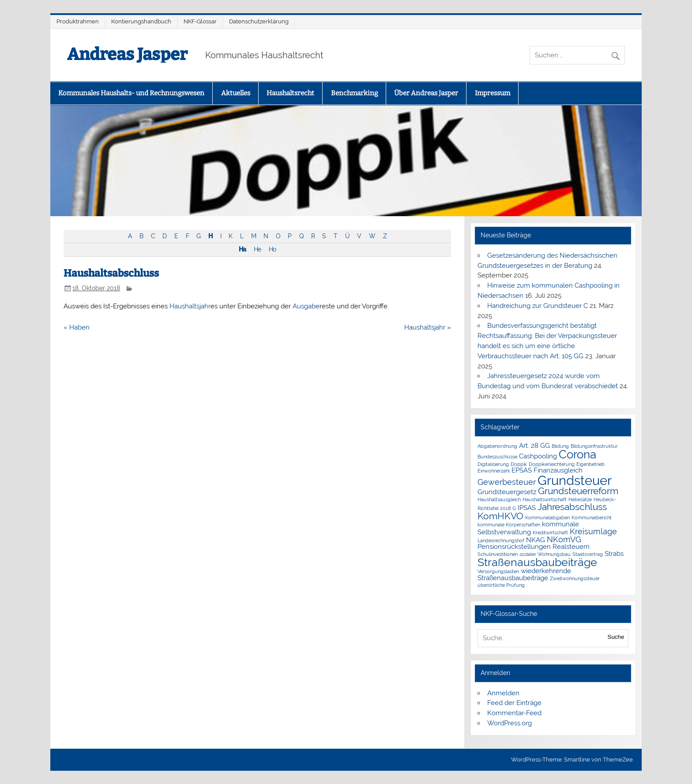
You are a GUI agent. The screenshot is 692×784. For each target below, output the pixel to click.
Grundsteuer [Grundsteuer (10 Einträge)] (575, 480)
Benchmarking (354, 93)
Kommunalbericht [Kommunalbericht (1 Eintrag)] (592, 518)
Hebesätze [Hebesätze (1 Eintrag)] (580, 499)
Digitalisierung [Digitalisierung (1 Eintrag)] (493, 464)
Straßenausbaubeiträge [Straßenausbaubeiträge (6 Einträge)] (537, 562)
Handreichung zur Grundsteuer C (538, 306)
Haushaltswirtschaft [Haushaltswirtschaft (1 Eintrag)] (545, 499)
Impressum (493, 93)
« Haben (77, 327)
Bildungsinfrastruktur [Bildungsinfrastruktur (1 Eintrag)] (594, 446)
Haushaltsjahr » (428, 327)
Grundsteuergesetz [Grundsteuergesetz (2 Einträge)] (507, 492)
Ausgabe (306, 306)
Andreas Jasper (127, 54)
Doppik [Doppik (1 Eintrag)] (519, 464)
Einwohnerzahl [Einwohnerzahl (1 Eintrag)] (494, 471)
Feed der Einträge (514, 703)
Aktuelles (236, 93)
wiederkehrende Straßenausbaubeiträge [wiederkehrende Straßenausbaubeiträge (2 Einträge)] (524, 574)
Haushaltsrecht (290, 93)
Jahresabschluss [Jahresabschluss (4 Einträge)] (572, 507)
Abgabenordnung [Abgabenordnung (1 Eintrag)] (497, 446)
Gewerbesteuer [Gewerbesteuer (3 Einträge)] (507, 482)
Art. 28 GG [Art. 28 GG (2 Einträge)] (534, 446)
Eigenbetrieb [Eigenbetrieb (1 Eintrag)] (590, 464)
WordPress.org (510, 723)
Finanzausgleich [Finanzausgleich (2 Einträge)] (558, 470)
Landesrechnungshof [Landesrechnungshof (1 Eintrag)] (501, 540)
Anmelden (503, 693)
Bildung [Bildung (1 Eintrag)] (560, 446)
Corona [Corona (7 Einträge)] (577, 454)
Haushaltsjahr (190, 306)
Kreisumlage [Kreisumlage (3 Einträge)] (593, 531)
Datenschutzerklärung (259, 21)
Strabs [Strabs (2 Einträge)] (614, 554)
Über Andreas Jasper (426, 93)
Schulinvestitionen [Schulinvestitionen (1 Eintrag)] (498, 554)
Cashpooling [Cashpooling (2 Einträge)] (538, 456)
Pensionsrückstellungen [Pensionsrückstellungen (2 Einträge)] (514, 547)
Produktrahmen (78, 21)
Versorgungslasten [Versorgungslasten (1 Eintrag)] (498, 571)
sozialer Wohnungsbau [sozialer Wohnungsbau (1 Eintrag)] (545, 554)
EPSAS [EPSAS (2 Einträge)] (522, 470)
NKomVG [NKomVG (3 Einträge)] (564, 539)
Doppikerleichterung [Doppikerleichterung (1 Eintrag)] (552, 464)
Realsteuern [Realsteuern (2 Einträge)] (571, 547)
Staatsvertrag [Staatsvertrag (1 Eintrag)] (588, 554)
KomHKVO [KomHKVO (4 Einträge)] (500, 516)
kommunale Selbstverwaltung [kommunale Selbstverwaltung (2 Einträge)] (528, 528)
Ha (242, 249)
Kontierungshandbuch (141, 21)
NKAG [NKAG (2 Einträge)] (536, 540)
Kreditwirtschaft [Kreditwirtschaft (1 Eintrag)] (550, 533)
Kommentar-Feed (514, 713)
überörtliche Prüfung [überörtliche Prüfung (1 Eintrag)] (501, 585)
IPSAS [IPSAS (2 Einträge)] (527, 508)
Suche (616, 637)
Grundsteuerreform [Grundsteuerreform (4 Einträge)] (578, 491)
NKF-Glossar (200, 21)
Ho (272, 249)
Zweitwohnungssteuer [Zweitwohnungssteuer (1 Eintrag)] (575, 578)
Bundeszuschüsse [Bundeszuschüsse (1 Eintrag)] (497, 457)
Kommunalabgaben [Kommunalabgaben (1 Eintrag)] (547, 518)
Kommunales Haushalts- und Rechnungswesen (131, 93)
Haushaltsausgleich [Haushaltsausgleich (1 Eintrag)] (499, 499)
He (257, 249)
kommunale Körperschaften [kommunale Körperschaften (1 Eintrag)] (509, 525)
